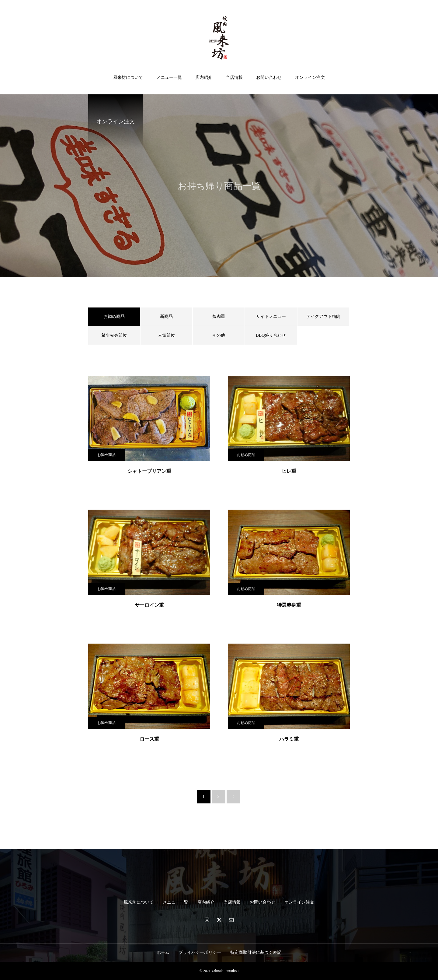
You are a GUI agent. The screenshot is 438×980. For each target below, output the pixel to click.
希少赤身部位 (114, 335)
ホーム (163, 952)
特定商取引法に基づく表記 (256, 952)
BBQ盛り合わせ (271, 335)
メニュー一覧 (169, 77)
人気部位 (166, 335)
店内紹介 (204, 77)
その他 (219, 335)
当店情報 (234, 77)
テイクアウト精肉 (323, 316)
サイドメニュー (271, 316)
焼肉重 (219, 316)
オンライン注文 (310, 77)
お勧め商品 (106, 455)
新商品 (166, 316)
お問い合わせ (269, 77)
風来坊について (128, 77)
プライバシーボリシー (200, 952)
